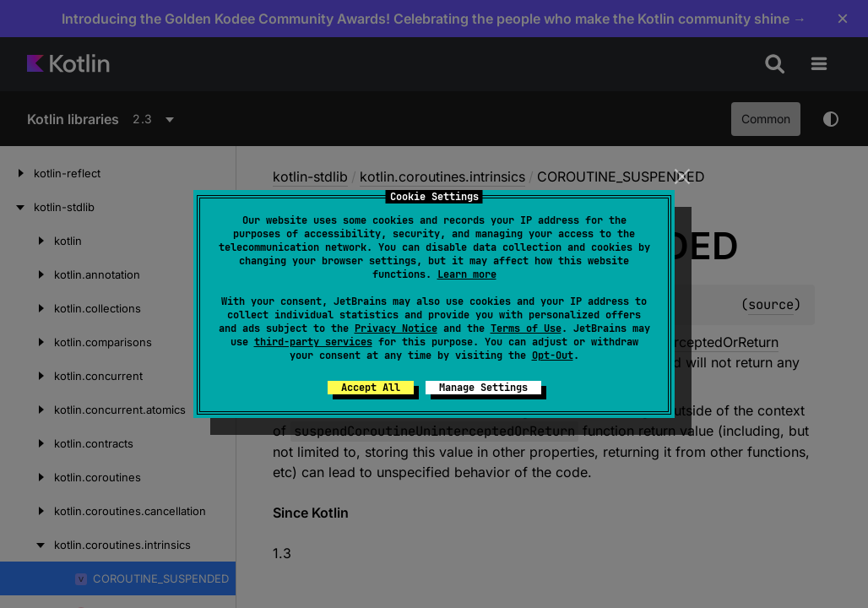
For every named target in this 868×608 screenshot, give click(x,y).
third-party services (313, 342)
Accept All (371, 388)
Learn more (467, 274)
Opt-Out (553, 356)
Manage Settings (483, 388)
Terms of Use (526, 328)
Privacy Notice (396, 328)
